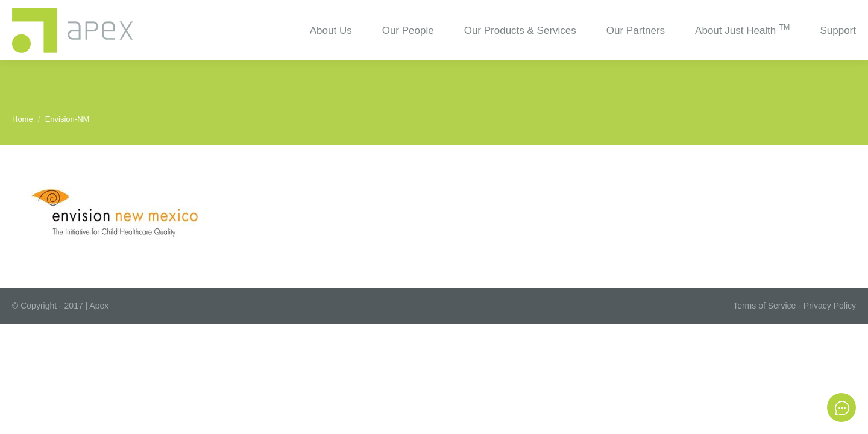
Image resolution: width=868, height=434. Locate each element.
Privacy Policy (830, 306)
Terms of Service (764, 306)
